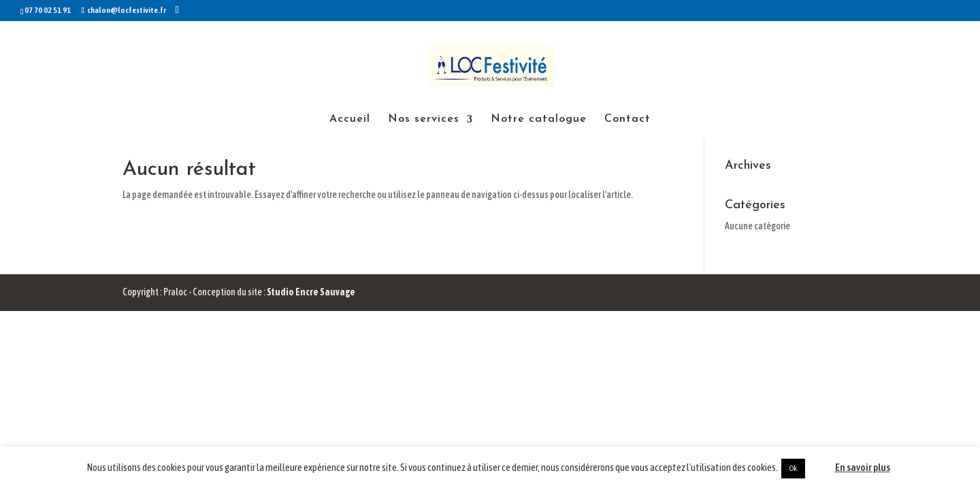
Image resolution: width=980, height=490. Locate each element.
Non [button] (819, 467)
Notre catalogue (539, 119)
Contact (627, 119)
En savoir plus (863, 467)
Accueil (350, 119)
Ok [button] (793, 468)
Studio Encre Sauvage (311, 292)
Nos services (424, 119)
